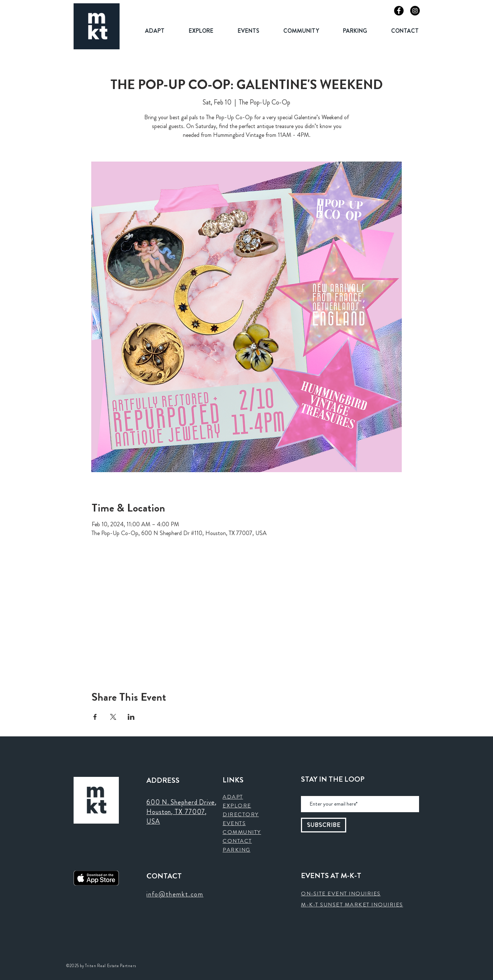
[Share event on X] (113, 717)
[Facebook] (399, 11)
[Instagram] (415, 11)
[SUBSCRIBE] (324, 825)
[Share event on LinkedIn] (131, 717)
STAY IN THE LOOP (333, 779)
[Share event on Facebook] (95, 717)
